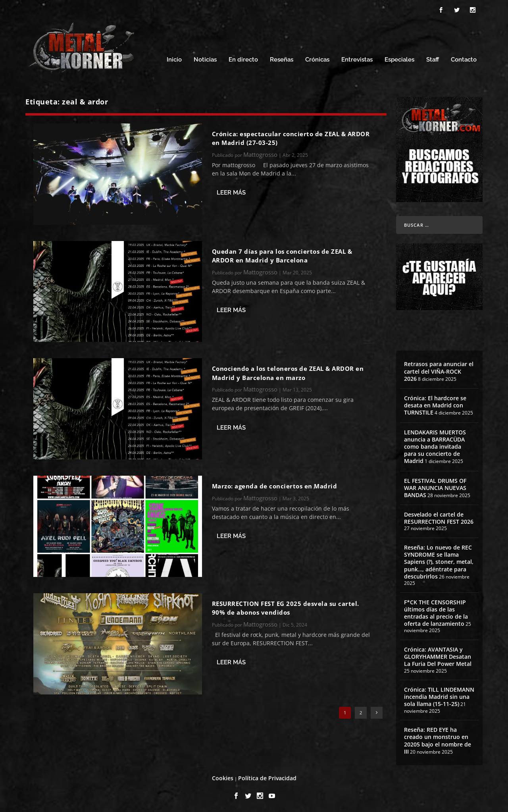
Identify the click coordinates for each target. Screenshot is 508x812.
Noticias (205, 59)
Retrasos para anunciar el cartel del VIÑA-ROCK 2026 (439, 370)
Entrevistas (357, 59)
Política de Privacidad (267, 777)
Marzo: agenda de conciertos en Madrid (275, 485)
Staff (433, 59)
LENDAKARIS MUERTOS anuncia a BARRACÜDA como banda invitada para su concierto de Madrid (435, 446)
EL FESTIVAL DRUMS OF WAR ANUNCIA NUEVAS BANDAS (435, 487)
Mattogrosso (260, 153)
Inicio (174, 59)
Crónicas (317, 59)
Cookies (223, 777)
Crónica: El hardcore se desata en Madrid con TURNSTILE (435, 404)
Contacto (464, 59)
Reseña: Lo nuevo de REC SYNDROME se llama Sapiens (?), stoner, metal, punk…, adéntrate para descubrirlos (439, 561)
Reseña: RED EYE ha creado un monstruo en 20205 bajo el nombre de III (438, 739)
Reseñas (282, 59)
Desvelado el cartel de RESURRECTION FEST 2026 (439, 517)
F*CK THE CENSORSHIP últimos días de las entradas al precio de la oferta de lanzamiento (436, 612)
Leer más (231, 191)
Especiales (399, 59)
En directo (243, 59)
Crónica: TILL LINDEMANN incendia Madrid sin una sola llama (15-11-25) (439, 695)
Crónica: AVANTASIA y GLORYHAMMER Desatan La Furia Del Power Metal (438, 655)
